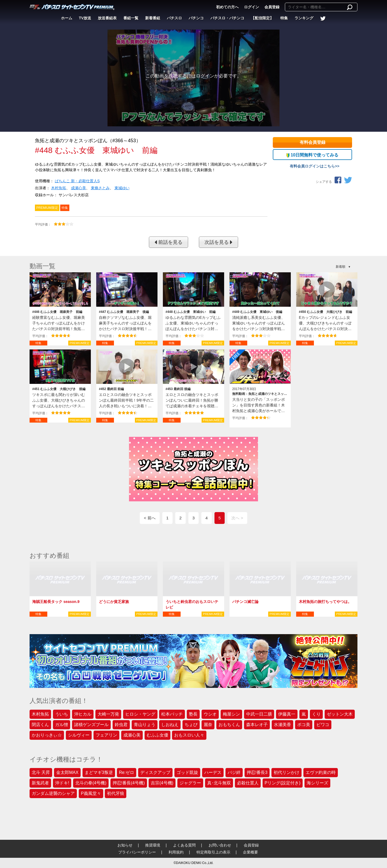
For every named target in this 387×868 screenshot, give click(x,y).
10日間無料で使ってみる (312, 155)
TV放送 (85, 18)
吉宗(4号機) (162, 783)
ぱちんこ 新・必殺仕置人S (77, 181)
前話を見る (169, 242)
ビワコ (323, 725)
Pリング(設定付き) (283, 783)
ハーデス (213, 772)
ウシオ (210, 714)
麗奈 (208, 725)
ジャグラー (190, 783)
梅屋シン (231, 714)
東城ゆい (122, 188)
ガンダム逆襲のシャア (53, 793)
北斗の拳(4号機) (91, 783)
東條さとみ (100, 188)
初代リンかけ (286, 772)
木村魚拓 (59, 188)
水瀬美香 (282, 725)
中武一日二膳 (259, 714)
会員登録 (272, 7)
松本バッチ (172, 714)
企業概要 (250, 852)
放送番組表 (107, 18)
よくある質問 (184, 845)
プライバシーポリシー (137, 852)
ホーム (67, 18)
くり (316, 714)
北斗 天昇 (41, 772)
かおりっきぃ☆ (47, 735)
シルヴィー (79, 735)
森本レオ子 (257, 725)
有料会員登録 (313, 142)
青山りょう (145, 725)
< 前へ (150, 518)
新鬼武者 (40, 783)
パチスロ (174, 18)
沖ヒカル (83, 714)
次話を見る (218, 242)
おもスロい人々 (189, 735)
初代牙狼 (116, 793)
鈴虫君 (121, 725)
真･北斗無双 (219, 783)
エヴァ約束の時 (321, 772)
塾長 (193, 714)
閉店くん (40, 725)
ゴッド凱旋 (187, 772)
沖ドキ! (62, 783)
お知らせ (125, 845)
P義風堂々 (91, 793)
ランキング (304, 18)
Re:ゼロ (127, 772)
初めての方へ (227, 7)
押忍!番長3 (257, 772)
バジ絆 (234, 772)
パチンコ (196, 18)
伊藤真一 (287, 714)
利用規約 (176, 852)
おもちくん (229, 725)
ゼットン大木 (340, 714)
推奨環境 (153, 845)
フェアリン (106, 735)
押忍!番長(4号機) (129, 783)
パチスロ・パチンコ (227, 18)
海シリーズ (317, 783)
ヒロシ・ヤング (140, 714)
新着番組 (153, 18)
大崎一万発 (108, 714)
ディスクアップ (155, 772)
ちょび (191, 725)
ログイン (252, 7)
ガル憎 (62, 725)
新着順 (341, 267)
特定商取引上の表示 (213, 852)
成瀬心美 (78, 188)
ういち (62, 714)
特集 (284, 18)
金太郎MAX (67, 772)
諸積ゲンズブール (91, 725)
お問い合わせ (220, 845)
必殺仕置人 (248, 783)
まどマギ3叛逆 (99, 772)
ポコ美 (304, 725)
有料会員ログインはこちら (312, 166)
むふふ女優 (157, 735)
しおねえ (170, 725)
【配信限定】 (262, 18)
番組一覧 (131, 18)
